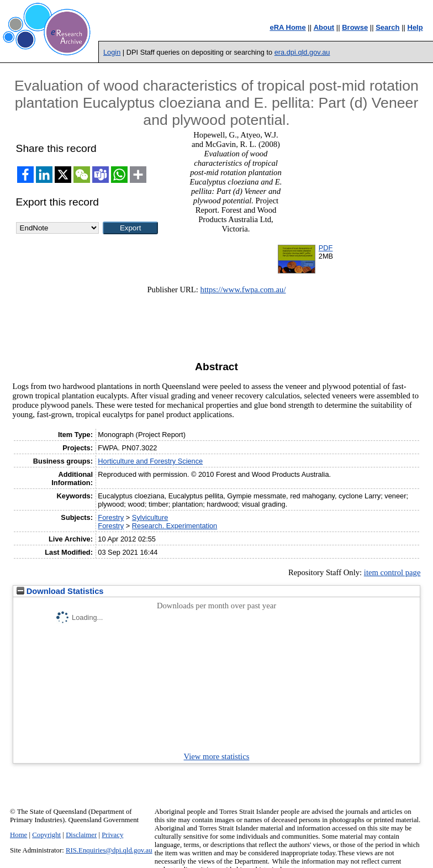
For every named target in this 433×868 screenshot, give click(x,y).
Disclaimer (81, 835)
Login (112, 52)
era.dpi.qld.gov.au (302, 52)
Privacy (112, 835)
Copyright (46, 835)
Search (387, 27)
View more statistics (217, 756)
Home (19, 835)
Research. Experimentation (175, 526)
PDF (326, 248)
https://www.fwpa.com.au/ (243, 290)
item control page (392, 572)
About (324, 27)
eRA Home (287, 27)
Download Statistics (60, 591)
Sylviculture (150, 517)
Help (415, 27)
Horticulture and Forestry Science (150, 461)
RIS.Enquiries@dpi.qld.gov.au (109, 850)
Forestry (111, 517)
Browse (355, 27)
